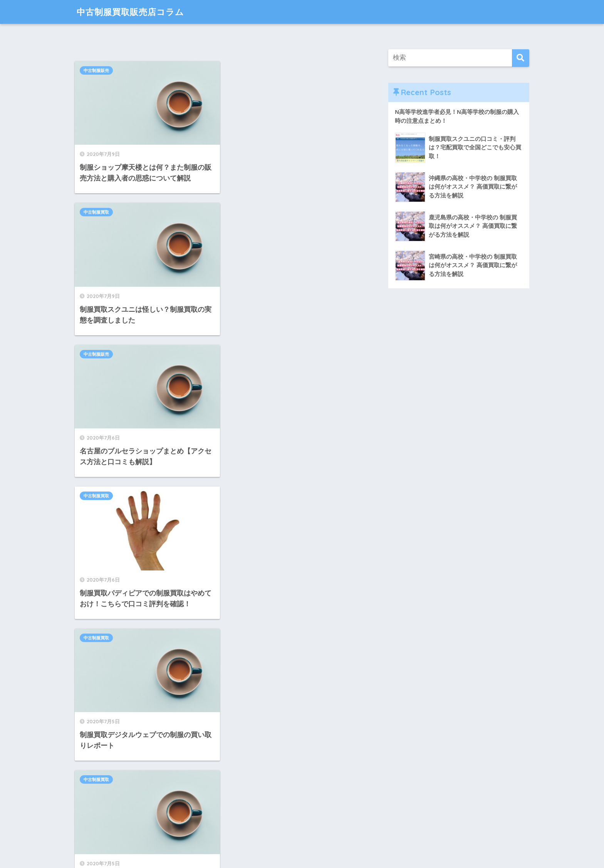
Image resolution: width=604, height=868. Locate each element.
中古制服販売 (96, 70)
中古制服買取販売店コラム (133, 12)
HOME (302, 835)
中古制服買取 (244, 70)
